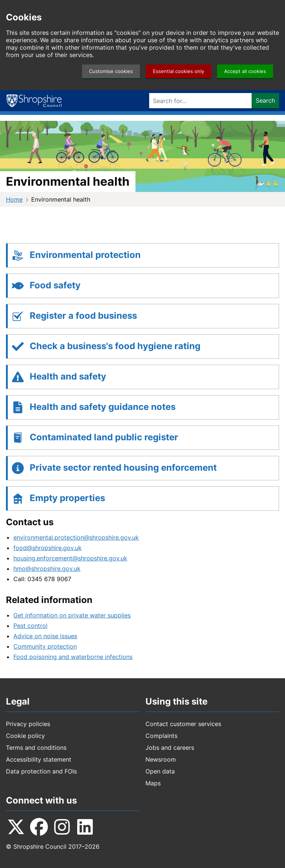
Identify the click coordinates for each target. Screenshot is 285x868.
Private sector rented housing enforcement (123, 468)
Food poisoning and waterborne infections (73, 657)
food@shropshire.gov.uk (47, 548)
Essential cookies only (178, 71)
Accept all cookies (245, 71)
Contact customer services (183, 724)
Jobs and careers (170, 748)
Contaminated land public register (104, 437)
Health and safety (68, 376)
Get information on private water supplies (72, 615)
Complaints (161, 736)
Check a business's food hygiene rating (115, 346)
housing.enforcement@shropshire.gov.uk (70, 558)
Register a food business (83, 316)
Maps (153, 783)
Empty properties (67, 498)
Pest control (30, 626)
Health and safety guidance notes (103, 407)
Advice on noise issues (45, 636)
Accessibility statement (39, 759)
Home (14, 199)
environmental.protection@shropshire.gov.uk (76, 537)
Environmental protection (85, 255)
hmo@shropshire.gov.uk (47, 569)
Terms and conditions (36, 748)
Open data (160, 771)
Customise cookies (111, 71)
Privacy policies (28, 724)
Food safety (55, 285)
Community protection (45, 646)
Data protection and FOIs (41, 771)
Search (265, 100)
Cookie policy (25, 736)
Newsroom (161, 759)
